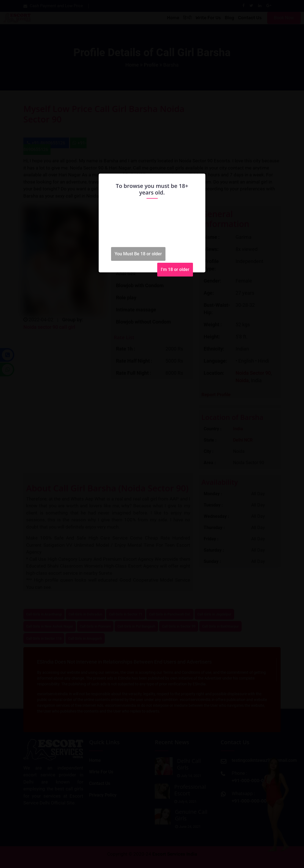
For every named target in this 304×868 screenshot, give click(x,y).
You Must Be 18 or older (138, 254)
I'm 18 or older (175, 269)
